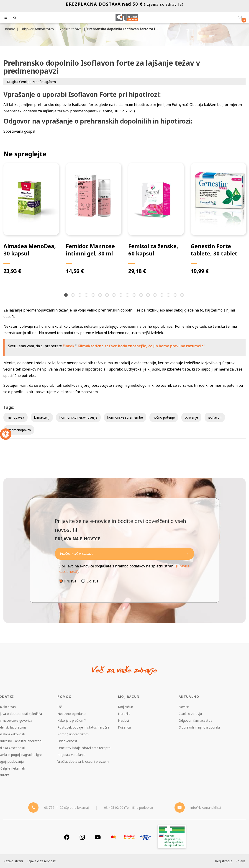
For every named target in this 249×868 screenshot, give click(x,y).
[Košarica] (240, 18)
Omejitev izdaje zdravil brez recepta (84, 748)
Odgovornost (67, 741)
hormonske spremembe (125, 417)
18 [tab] (183, 296)
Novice (184, 707)
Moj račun (126, 707)
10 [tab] (128, 296)
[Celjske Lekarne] (127, 18)
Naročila (124, 714)
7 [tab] (108, 296)
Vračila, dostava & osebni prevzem (83, 761)
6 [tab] (101, 296)
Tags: (9, 407)
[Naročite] (124, 554)
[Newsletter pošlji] (187, 554)
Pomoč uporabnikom (73, 734)
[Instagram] (82, 837)
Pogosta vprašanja (71, 755)
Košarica (124, 727)
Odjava (92, 581)
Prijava (70, 581)
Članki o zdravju (190, 714)
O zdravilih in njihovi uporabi (199, 727)
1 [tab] (67, 296)
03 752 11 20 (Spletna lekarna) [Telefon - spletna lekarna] (67, 807)
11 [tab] (135, 296)
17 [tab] (176, 296)
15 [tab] (162, 296)
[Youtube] (98, 837)
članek (69, 346)
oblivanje (191, 417)
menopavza (15, 417)
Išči (60, 707)
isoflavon (215, 417)
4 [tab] (87, 296)
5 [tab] (94, 296)
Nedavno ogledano (72, 714)
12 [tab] (142, 296)
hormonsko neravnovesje (78, 417)
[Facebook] (67, 837)
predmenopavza (19, 430)
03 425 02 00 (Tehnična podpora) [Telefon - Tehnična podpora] (128, 807)
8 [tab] (114, 296)
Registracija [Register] (224, 861)
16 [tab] (169, 296)
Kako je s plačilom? (72, 720)
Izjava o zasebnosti (42, 861)
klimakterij (42, 417)
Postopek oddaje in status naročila (83, 727)
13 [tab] (149, 296)
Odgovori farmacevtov (195, 720)
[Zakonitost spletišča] (172, 837)
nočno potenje (164, 417)
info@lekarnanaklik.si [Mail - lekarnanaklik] (206, 807)
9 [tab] (121, 296)
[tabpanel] (31, 219)
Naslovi (123, 720)
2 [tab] (73, 296)
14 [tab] (155, 296)
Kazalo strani (13, 861)
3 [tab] (80, 296)
